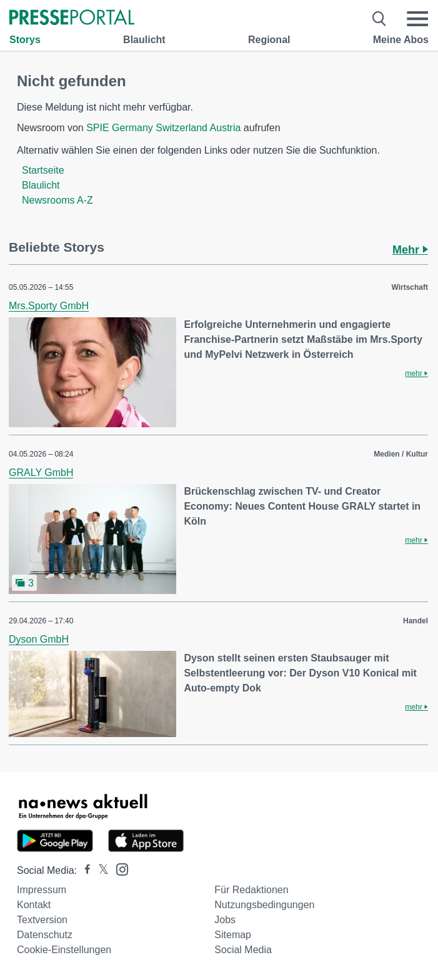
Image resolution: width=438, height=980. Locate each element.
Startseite (43, 170)
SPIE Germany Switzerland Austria (163, 128)
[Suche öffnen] (380, 19)
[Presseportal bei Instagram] (118, 869)
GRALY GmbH (41, 473)
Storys (25, 40)
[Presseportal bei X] (100, 870)
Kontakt (34, 905)
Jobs (225, 920)
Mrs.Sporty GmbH (49, 306)
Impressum (42, 890)
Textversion (42, 920)
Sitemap (233, 935)
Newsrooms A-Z (57, 200)
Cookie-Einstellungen (64, 950)
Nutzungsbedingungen (264, 905)
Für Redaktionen (251, 890)
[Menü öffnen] (417, 19)
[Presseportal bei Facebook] (84, 870)
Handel (416, 621)
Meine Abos (401, 40)
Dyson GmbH (39, 639)
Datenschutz (45, 935)
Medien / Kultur (401, 454)
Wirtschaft (410, 287)
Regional (269, 40)
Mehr (410, 250)
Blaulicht (144, 40)
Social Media (243, 950)
